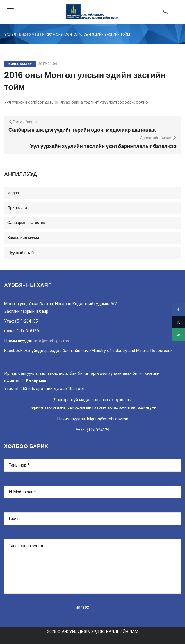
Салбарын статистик (26, 223)
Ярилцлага (17, 208)
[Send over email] (179, 335)
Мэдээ (13, 193)
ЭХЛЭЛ (10, 35)
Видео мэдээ (31, 34)
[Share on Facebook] (179, 310)
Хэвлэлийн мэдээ (23, 237)
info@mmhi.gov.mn (52, 341)
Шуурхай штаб (20, 253)
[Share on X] (179, 322)
